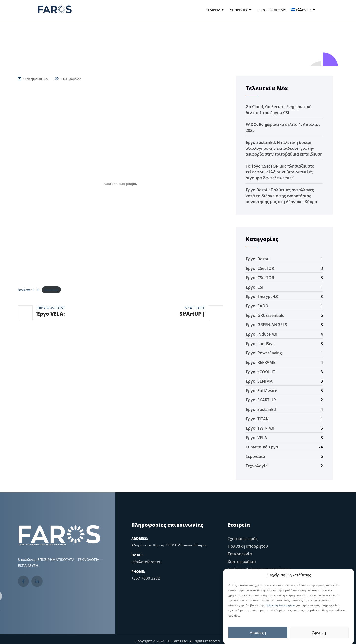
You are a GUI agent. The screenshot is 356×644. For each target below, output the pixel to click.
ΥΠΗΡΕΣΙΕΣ (241, 10)
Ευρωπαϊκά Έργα (262, 447)
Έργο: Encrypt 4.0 (262, 297)
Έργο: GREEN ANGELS (266, 325)
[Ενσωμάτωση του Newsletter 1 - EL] (121, 184)
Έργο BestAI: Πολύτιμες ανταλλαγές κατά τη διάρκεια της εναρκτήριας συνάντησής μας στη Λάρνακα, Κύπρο (281, 196)
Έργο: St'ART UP (261, 400)
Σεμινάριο (255, 456)
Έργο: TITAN (257, 419)
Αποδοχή (258, 632)
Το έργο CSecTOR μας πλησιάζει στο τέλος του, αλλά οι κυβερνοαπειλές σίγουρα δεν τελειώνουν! (280, 172)
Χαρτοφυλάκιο (242, 562)
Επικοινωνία (240, 554)
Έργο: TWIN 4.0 (260, 428)
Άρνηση (319, 632)
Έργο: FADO (257, 306)
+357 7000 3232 (146, 578)
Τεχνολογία (257, 466)
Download (51, 290)
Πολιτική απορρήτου (248, 546)
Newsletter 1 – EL (29, 290)
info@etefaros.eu (146, 562)
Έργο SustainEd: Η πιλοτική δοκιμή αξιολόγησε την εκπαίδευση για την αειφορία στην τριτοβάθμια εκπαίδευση (284, 148)
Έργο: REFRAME (261, 362)
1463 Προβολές (68, 79)
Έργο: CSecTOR (260, 268)
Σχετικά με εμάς (243, 539)
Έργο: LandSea (260, 344)
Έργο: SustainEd (261, 409)
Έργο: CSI (255, 287)
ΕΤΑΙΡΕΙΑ (215, 10)
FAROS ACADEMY (272, 10)
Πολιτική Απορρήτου (280, 605)
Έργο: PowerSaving (264, 353)
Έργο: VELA (256, 438)
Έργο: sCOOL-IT (260, 372)
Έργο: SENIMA (259, 381)
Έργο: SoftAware (261, 391)
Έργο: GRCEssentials (265, 315)
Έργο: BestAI (258, 259)
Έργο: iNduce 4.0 (261, 334)
